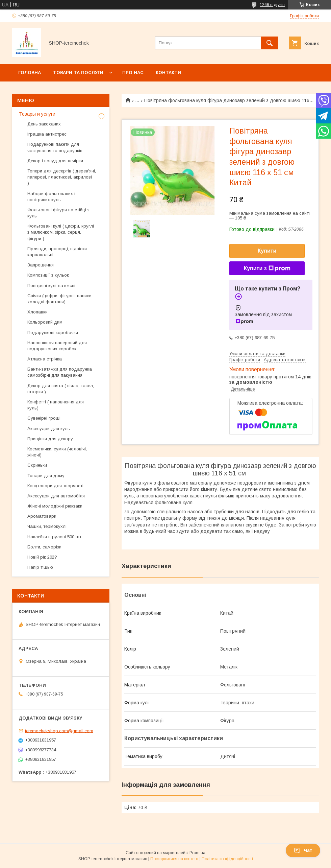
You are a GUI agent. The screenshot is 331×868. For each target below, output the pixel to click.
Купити (267, 251)
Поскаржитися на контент (174, 859)
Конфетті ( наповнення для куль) (56, 405)
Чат (303, 850)
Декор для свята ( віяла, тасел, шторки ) (61, 389)
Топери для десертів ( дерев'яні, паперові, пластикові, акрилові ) (62, 177)
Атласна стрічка (45, 359)
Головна (30, 73)
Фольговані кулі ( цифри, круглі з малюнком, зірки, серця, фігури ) (61, 232)
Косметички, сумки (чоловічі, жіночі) (57, 452)
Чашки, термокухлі (47, 526)
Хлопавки (37, 312)
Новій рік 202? (42, 557)
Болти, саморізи (44, 547)
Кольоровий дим (45, 322)
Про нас (133, 73)
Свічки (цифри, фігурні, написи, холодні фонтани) (60, 299)
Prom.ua (197, 853)
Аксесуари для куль (49, 429)
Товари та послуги (78, 73)
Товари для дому (46, 476)
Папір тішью (40, 567)
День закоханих (44, 124)
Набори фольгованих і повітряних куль (51, 197)
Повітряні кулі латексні (51, 286)
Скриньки (37, 465)
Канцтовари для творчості (55, 486)
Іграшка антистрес (47, 134)
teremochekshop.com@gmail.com (59, 731)
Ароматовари (42, 516)
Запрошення (41, 265)
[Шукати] (270, 43)
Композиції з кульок (48, 275)
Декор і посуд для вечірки (55, 161)
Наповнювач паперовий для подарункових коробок (57, 346)
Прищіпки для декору (50, 439)
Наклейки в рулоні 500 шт (54, 537)
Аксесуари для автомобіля (56, 496)
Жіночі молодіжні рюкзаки (55, 506)
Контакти (168, 73)
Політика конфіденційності (227, 859)
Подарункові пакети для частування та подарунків (55, 147)
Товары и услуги (37, 114)
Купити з (267, 268)
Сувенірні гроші (44, 418)
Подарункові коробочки (53, 333)
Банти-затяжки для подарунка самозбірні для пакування (60, 372)
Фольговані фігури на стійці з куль (58, 213)
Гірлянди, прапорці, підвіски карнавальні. (57, 252)
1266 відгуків (272, 5)
